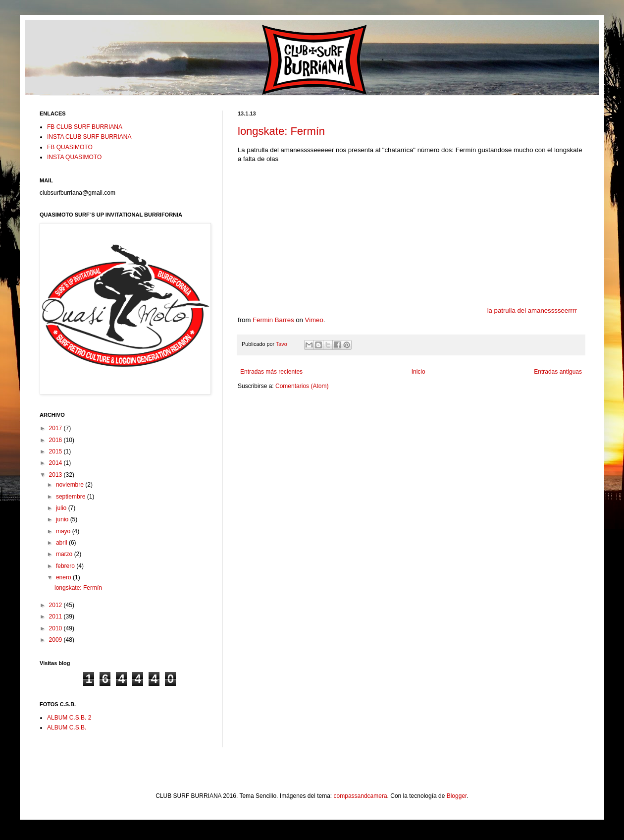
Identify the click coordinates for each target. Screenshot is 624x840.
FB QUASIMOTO (70, 147)
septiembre (72, 497)
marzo (65, 554)
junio (63, 519)
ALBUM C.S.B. (67, 728)
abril (62, 543)
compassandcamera (361, 796)
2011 (56, 616)
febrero (66, 566)
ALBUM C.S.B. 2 (69, 718)
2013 (56, 475)
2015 (56, 451)
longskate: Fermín (281, 131)
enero (64, 577)
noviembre (71, 485)
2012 (56, 605)
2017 (56, 428)
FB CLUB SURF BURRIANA (85, 127)
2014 (56, 463)
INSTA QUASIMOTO (74, 157)
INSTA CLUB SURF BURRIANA (89, 137)
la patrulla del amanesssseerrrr (532, 310)
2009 (56, 640)
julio (62, 508)
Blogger (457, 796)
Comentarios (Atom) (302, 386)
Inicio (418, 372)
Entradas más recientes (271, 372)
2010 (56, 628)
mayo (64, 531)
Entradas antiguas (558, 372)
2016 (56, 440)
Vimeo (314, 320)
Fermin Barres (273, 320)
